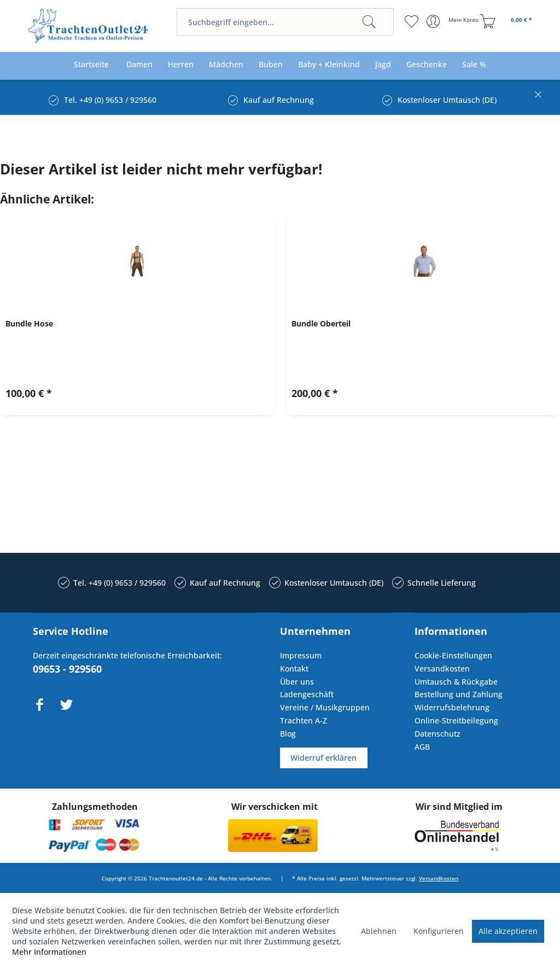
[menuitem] (285, 22)
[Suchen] (369, 22)
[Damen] (139, 65)
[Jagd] (383, 65)
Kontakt (294, 669)
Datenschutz (437, 734)
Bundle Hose (29, 323)
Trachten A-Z (304, 720)
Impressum (301, 655)
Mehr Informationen (49, 952)
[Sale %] (474, 65)
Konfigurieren (439, 931)
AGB (422, 747)
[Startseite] (91, 65)
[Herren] (181, 65)
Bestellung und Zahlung (459, 694)
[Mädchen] (226, 65)
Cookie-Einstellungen (453, 655)
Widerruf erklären (323, 758)
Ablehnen (379, 931)
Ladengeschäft (307, 694)
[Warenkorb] (507, 21)
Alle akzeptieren (508, 931)
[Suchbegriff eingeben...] (285, 22)
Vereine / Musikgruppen (325, 707)
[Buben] (271, 65)
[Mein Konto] (454, 21)
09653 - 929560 (67, 669)
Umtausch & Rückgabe (456, 682)
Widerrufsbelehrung (452, 707)
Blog (288, 734)
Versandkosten (442, 669)
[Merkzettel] (412, 21)
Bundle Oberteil (321, 323)
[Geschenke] (427, 65)
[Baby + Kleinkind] (329, 65)
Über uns (297, 682)
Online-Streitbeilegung (456, 720)
